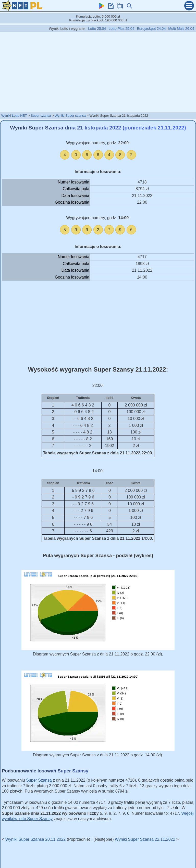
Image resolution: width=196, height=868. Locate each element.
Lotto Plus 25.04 (129, 29)
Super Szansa (39, 780)
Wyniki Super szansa (70, 116)
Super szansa (41, 116)
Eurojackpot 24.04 (159, 29)
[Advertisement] (98, 72)
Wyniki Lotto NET (14, 116)
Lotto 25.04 (104, 29)
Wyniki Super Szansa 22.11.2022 (145, 839)
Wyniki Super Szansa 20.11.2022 (35, 839)
